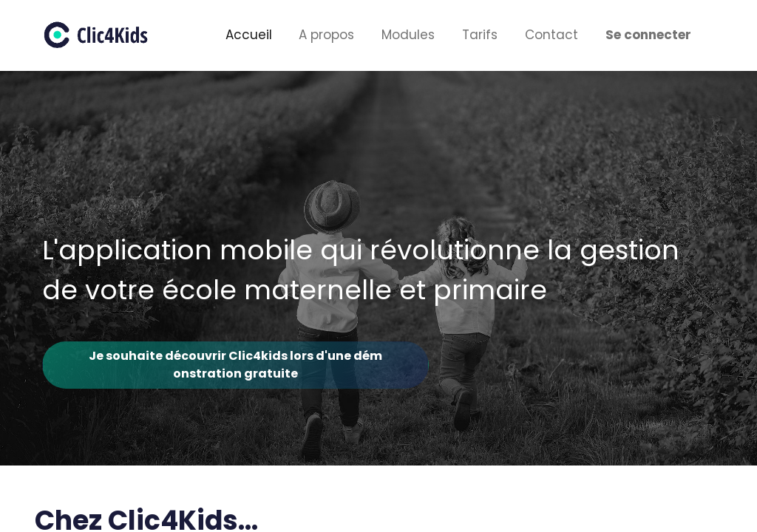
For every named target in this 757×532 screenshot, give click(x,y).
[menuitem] (248, 35)
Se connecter (648, 35)
